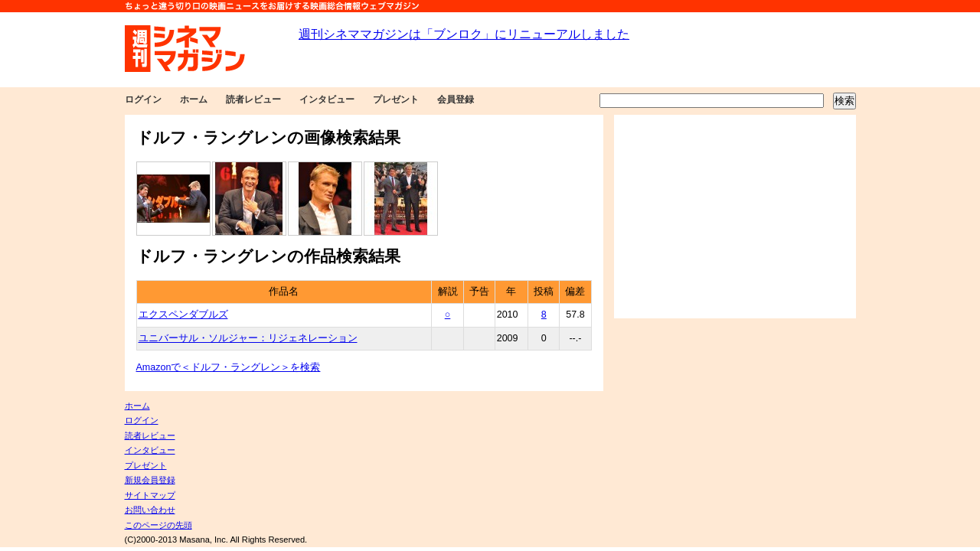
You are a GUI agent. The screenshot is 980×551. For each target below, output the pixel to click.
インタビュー (327, 99)
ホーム (194, 99)
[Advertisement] (735, 217)
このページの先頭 (158, 525)
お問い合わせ (150, 510)
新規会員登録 (150, 480)
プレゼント (396, 99)
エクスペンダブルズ (183, 315)
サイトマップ (150, 495)
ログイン (143, 99)
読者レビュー (253, 99)
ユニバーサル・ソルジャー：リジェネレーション (248, 338)
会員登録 (456, 99)
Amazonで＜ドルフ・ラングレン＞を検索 (229, 367)
